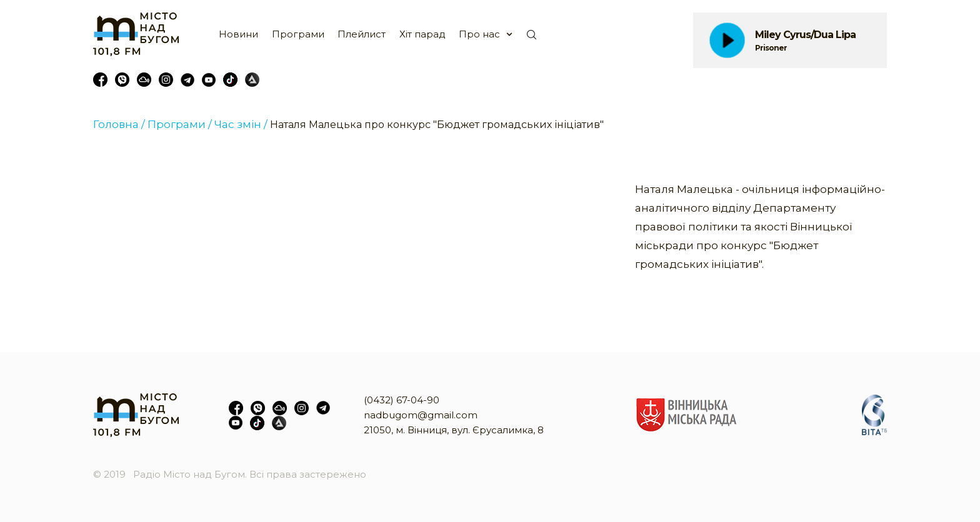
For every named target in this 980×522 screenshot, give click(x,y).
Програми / (180, 124)
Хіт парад (422, 34)
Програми (298, 34)
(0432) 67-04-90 (402, 400)
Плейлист (362, 34)
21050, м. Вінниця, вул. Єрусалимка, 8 (454, 430)
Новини (238, 34)
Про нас (479, 34)
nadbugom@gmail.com (421, 415)
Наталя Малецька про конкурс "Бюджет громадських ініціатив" (437, 125)
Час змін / (241, 124)
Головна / (119, 124)
